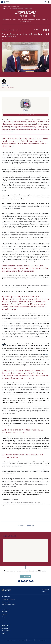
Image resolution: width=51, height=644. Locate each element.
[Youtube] (27, 581)
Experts (3, 627)
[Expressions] (25, 14)
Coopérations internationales (9, 605)
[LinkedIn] (48, 30)
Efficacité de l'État (6, 602)
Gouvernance (5, 625)
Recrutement (5, 629)
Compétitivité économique (8, 599)
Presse (3, 632)
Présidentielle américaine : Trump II (26, 115)
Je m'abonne (26, 577)
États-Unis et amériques (8, 30)
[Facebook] (44, 30)
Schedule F (47, 355)
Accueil (3, 7)
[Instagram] (30, 581)
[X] (46, 30)
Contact (4, 633)
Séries (3, 617)
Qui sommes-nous (6, 624)
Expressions (5, 612)
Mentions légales (22, 640)
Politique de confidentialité (11, 640)
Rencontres (4, 614)
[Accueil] (5, 2)
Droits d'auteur (30, 640)
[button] (49, 2)
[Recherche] (45, 2)
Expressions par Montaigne (12, 7)
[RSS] (32, 581)
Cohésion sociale (6, 597)
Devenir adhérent (6, 630)
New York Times (24, 347)
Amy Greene (6, 86)
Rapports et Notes (6, 609)
